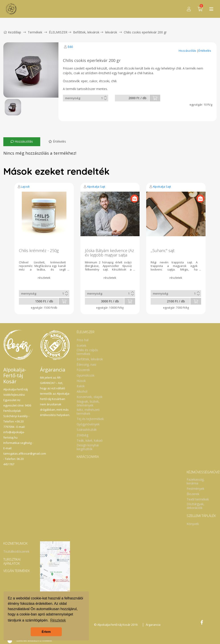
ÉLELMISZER (58, 32)
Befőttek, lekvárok (86, 32)
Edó (70, 47)
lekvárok (111, 32)
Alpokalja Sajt (96, 187)
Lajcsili (25, 187)
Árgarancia (153, 625)
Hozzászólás (188, 51)
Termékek (35, 32)
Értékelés (205, 51)
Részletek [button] (58, 620)
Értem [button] (46, 632)
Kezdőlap (12, 32)
